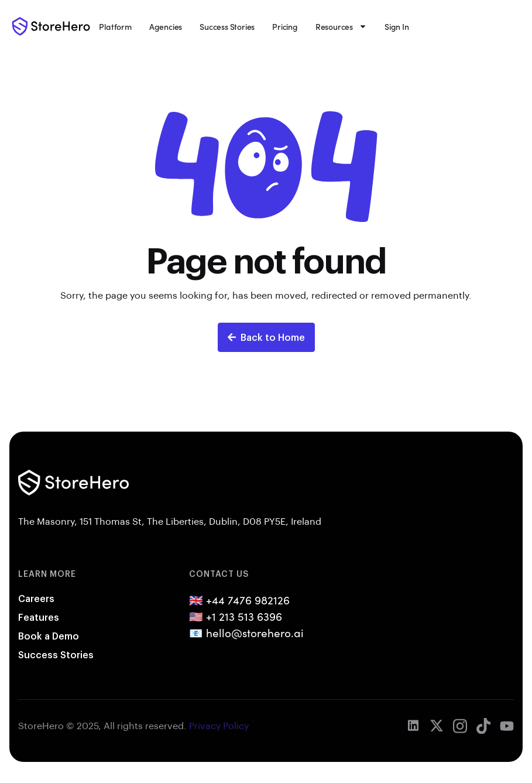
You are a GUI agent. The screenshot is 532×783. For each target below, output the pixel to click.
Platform (115, 26)
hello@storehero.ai (255, 632)
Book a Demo (49, 636)
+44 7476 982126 (248, 600)
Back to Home (266, 337)
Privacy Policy (219, 725)
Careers (36, 598)
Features (39, 617)
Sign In (397, 26)
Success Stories (227, 26)
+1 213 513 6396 (244, 616)
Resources (341, 26)
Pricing (285, 26)
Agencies (166, 26)
